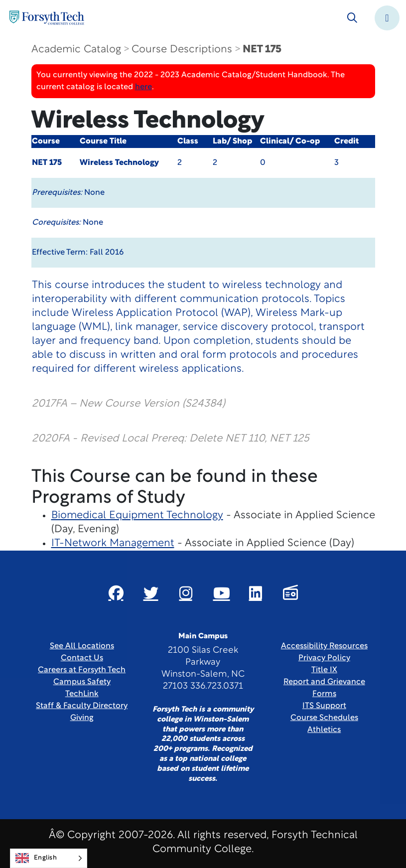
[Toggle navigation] (387, 18)
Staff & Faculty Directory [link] (82, 706)
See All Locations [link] (82, 646)
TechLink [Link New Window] (82, 694)
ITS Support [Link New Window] (324, 706)
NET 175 (262, 50)
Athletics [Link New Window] (324, 730)
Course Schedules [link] (324, 718)
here (143, 87)
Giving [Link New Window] (82, 718)
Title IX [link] (324, 670)
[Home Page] (47, 18)
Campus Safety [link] (82, 682)
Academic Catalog (76, 50)
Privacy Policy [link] (324, 658)
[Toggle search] (352, 18)
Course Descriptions (182, 50)
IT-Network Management (113, 543)
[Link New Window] (116, 593)
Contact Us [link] (82, 658)
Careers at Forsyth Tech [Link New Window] (82, 670)
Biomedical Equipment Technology (137, 515)
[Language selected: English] (49, 858)
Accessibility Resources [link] (324, 646)
